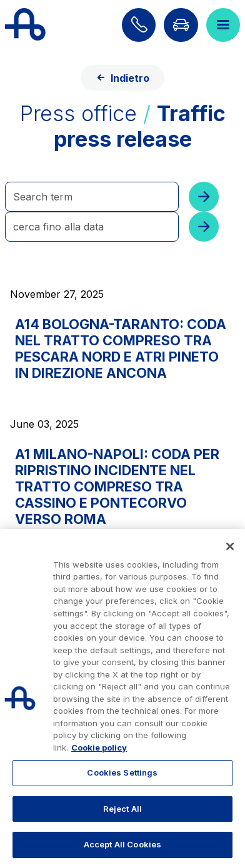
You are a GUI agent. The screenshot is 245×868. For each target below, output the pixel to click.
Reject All (122, 809)
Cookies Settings (122, 772)
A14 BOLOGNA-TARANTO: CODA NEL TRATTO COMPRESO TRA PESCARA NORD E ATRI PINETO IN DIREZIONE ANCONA (121, 348)
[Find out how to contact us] (139, 25)
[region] (122, 698)
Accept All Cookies (122, 844)
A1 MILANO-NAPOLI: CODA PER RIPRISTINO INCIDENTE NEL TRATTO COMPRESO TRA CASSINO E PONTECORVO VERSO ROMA (117, 486)
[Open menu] (223, 25)
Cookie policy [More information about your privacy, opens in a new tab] (99, 747)
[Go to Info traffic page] (181, 25)
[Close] (230, 546)
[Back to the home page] (25, 25)
